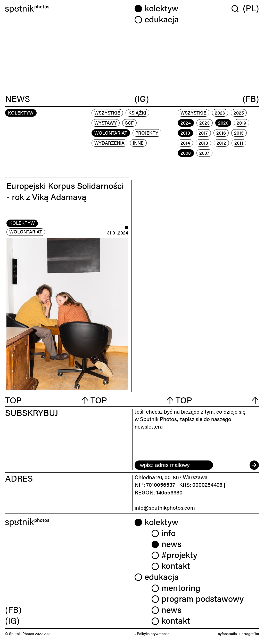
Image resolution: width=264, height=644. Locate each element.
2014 (185, 143)
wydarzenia (109, 143)
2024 (186, 123)
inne (138, 143)
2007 (204, 153)
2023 (204, 123)
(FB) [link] (13, 609)
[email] (174, 465)
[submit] (254, 465)
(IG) (142, 99)
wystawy (106, 123)
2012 (221, 143)
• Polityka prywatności (152, 633)
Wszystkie (107, 113)
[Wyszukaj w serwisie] (237, 8)
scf (129, 123)
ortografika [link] (250, 633)
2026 (220, 113)
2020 (223, 123)
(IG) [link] (12, 620)
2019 (241, 123)
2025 (239, 113)
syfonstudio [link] (228, 633)
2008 (186, 153)
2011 (239, 143)
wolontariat (111, 133)
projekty (147, 133)
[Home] (67, 9)
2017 (203, 133)
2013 (203, 143)
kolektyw (22, 223)
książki (137, 113)
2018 (185, 133)
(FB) (251, 99)
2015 (239, 133)
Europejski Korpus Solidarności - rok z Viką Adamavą (65, 191)
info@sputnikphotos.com (165, 507)
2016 (221, 133)
